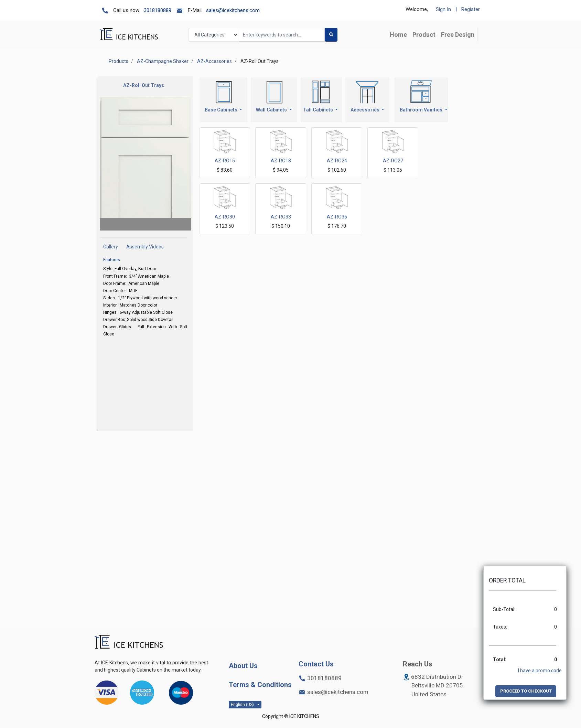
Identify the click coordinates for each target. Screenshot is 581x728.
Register (471, 9)
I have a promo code (540, 671)
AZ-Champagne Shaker (163, 61)
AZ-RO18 (281, 161)
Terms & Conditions (260, 685)
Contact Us (316, 664)
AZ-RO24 (337, 161)
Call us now (126, 10)
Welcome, (417, 9)
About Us (243, 666)
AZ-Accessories (214, 61)
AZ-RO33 (281, 217)
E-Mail (195, 10)
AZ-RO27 (393, 161)
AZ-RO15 (225, 161)
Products (119, 61)
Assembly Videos (145, 247)
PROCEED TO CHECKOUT (526, 691)
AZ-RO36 (337, 217)
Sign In (443, 9)
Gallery (111, 247)
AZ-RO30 (225, 217)
